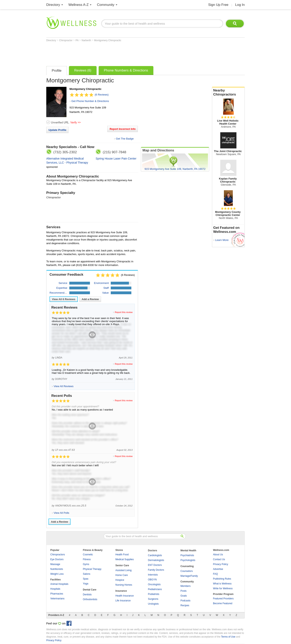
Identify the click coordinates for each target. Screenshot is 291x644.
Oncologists (154, 584)
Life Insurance (123, 601)
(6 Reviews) (102, 95)
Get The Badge (125, 139)
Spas (86, 579)
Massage (55, 564)
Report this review (124, 312)
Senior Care (122, 565)
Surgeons (153, 599)
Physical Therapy (92, 569)
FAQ (215, 574)
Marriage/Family (189, 576)
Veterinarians (57, 599)
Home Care (122, 575)
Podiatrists (154, 594)
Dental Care (90, 590)
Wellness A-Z (79, 5)
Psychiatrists (187, 555)
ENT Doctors (155, 565)
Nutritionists (57, 569)
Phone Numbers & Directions (126, 70)
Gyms (86, 564)
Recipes (185, 605)
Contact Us (219, 559)
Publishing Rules (222, 579)
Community (106, 5)
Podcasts (185, 601)
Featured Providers (223, 599)
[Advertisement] (120, 53)
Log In (240, 5)
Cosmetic (88, 555)
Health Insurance (125, 596)
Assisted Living (123, 570)
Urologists (153, 604)
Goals (184, 596)
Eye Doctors (57, 559)
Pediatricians (155, 589)
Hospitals (55, 589)
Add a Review (90, 299)
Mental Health (188, 550)
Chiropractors (58, 555)
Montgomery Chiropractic (108, 40)
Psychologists (188, 560)
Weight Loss (57, 574)
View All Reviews (64, 299)
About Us (218, 555)
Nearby (228, 92)
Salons (87, 574)
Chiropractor (66, 40)
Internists (153, 575)
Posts (183, 591)
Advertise (218, 569)
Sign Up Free (218, 5)
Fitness (87, 559)
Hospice (120, 580)
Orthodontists (90, 599)
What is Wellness (222, 584)
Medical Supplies (125, 559)
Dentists (87, 595)
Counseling (187, 566)
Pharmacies (57, 594)
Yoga (86, 584)
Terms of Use (228, 637)
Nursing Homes (124, 585)
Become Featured (223, 603)
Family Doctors (156, 570)
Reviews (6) (83, 70)
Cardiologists (155, 555)
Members (186, 586)
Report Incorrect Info (123, 129)
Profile (57, 71)
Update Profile (57, 130)
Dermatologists (156, 560)
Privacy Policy (221, 564)
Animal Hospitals (59, 584)
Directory (53, 5)
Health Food (122, 555)
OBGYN (152, 580)
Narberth (87, 40)
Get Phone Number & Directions (90, 101)
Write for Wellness (223, 588)
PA (77, 40)
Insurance (121, 591)
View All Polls (61, 513)
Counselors (187, 571)
